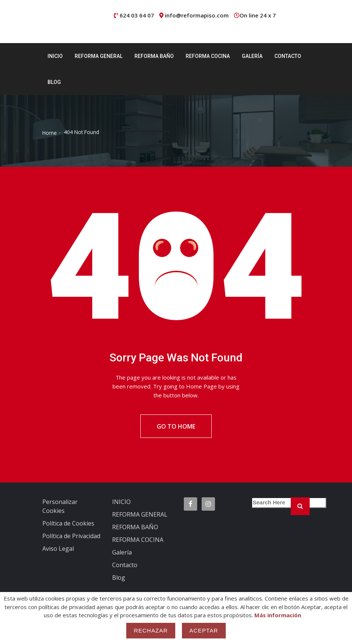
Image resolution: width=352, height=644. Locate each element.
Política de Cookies (68, 524)
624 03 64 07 (137, 15)
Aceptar (204, 630)
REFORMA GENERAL (99, 56)
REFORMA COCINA (208, 56)
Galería (252, 56)
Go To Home (176, 427)
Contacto (288, 56)
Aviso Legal (58, 550)
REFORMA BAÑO (154, 56)
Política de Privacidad (71, 537)
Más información (278, 615)
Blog (54, 82)
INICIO (55, 56)
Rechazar (151, 630)
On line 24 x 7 (258, 15)
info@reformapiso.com (197, 15)
